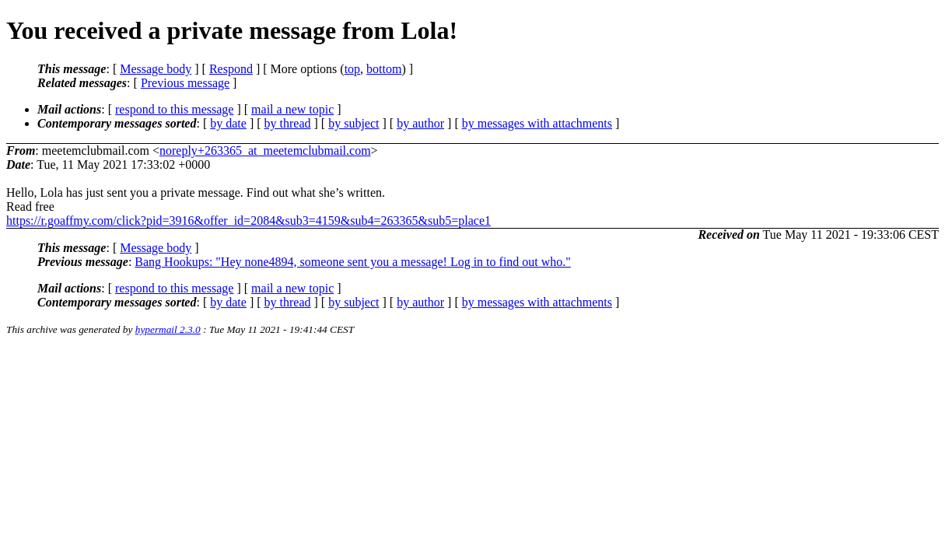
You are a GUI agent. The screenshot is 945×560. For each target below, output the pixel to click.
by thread (288, 123)
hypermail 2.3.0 (168, 329)
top (352, 69)
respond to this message (174, 109)
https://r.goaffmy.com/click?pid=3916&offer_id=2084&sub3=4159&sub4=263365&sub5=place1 (248, 220)
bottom (384, 69)
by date (228, 123)
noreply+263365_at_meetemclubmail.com (265, 150)
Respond (231, 69)
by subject (353, 123)
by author (420, 123)
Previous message (185, 83)
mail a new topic (292, 109)
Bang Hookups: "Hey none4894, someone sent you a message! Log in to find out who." (353, 262)
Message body (156, 69)
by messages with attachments (537, 123)
